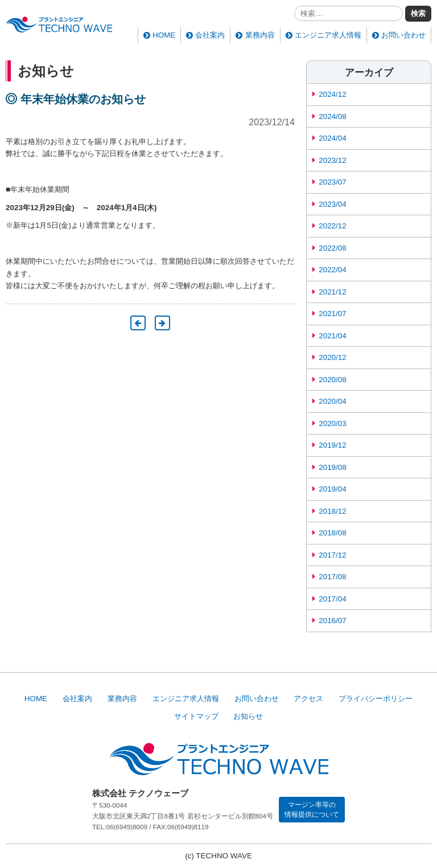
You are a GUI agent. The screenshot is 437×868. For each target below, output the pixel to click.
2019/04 (333, 489)
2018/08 (333, 533)
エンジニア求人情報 (328, 35)
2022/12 (333, 226)
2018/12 (333, 511)
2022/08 (333, 248)
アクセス (308, 699)
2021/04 (333, 336)
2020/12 (333, 357)
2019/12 (333, 445)
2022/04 (333, 270)
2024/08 (333, 116)
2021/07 (333, 314)
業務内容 (260, 35)
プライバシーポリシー (376, 699)
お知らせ (248, 716)
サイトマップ (196, 716)
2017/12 (333, 555)
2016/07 (333, 621)
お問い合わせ (403, 35)
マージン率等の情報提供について (312, 809)
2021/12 (333, 292)
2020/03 (333, 423)
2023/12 (333, 160)
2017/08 (333, 577)
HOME (164, 35)
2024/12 (333, 94)
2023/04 (333, 204)
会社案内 (210, 35)
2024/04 (333, 138)
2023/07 (333, 182)
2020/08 (333, 380)
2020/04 (333, 401)
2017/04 (333, 599)
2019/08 (333, 467)
